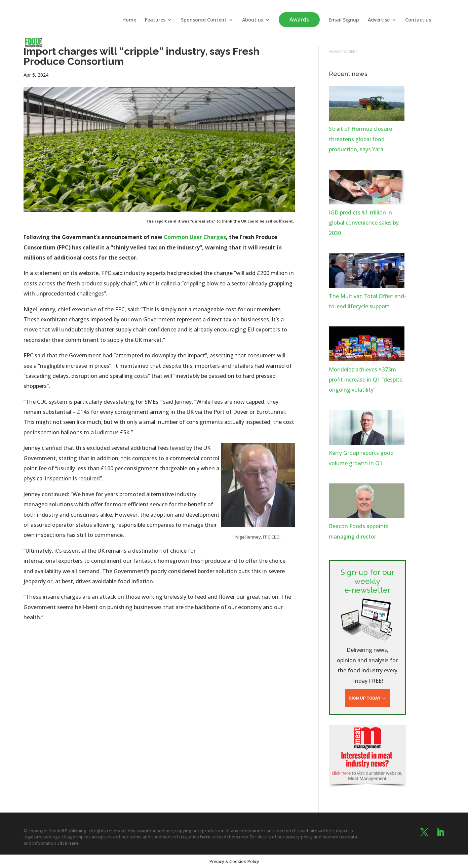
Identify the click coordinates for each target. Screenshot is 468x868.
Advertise (379, 20)
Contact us (418, 20)
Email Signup (344, 20)
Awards (299, 19)
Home (129, 20)
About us (253, 20)
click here (200, 837)
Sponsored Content (204, 20)
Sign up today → (367, 698)
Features (155, 20)
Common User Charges (195, 237)
